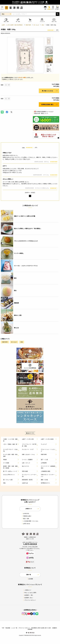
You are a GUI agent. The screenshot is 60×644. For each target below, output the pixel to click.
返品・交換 (25, 519)
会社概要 (30, 579)
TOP (3, 628)
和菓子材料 (28, 25)
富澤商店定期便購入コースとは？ (43, 112)
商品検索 (8, 628)
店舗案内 (55, 628)
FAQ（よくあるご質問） (30, 593)
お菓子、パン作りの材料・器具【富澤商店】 (12, 25)
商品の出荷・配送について (40, 113)
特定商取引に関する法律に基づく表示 (41, 628)
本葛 (43, 25)
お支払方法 (25, 514)
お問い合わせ (26, 524)
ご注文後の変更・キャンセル (30, 521)
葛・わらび (36, 25)
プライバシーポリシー (29, 600)
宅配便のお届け (27, 516)
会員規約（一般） (28, 595)
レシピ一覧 (14, 628)
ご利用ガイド (27, 590)
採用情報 (30, 629)
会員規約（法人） (28, 598)
